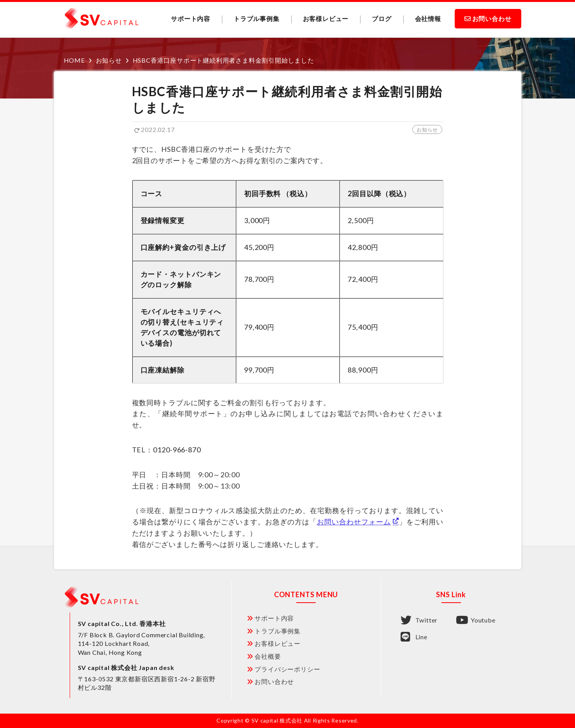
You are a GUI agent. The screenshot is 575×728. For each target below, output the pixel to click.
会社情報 (428, 18)
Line (414, 637)
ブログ (382, 18)
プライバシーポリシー (287, 669)
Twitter (419, 620)
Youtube (476, 620)
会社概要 (268, 656)
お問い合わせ (492, 18)
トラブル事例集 (257, 18)
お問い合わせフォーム (354, 522)
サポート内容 (191, 18)
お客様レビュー (326, 18)
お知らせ (427, 130)
